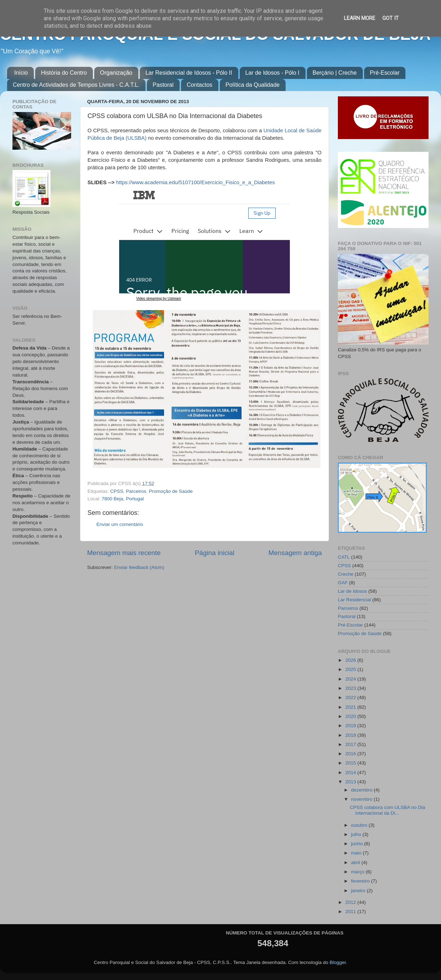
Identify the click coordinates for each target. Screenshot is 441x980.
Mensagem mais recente (124, 553)
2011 (351, 912)
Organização (116, 73)
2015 (351, 763)
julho (357, 834)
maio (357, 853)
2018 (351, 735)
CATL (344, 557)
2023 (351, 688)
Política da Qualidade (253, 85)
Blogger (338, 962)
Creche (346, 574)
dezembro (362, 790)
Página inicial (215, 553)
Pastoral (163, 85)
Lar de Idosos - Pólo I (272, 73)
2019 (351, 726)
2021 (351, 707)
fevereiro (361, 881)
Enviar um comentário (120, 524)
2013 (351, 782)
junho (358, 844)
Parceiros (136, 491)
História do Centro (64, 73)
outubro (360, 825)
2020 (351, 716)
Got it (390, 18)
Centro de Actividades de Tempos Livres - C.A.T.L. (76, 85)
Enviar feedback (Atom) (139, 567)
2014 (351, 773)
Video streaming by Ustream (159, 299)
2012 (351, 902)
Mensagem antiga (295, 553)
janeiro (359, 891)
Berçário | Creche (335, 73)
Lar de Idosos (352, 591)
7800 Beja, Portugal (123, 499)
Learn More (360, 18)
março (358, 872)
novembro (362, 799)
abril (356, 862)
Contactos (200, 85)
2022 (351, 697)
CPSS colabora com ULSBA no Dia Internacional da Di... (388, 810)
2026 (351, 660)
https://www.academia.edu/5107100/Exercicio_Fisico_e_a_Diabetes (195, 182)
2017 (351, 744)
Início (21, 73)
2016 (351, 754)
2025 (351, 669)
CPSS (117, 491)
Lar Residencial (354, 600)
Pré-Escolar (385, 73)
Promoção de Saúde (171, 491)
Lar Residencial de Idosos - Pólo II (189, 73)
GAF (343, 583)
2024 (351, 679)
